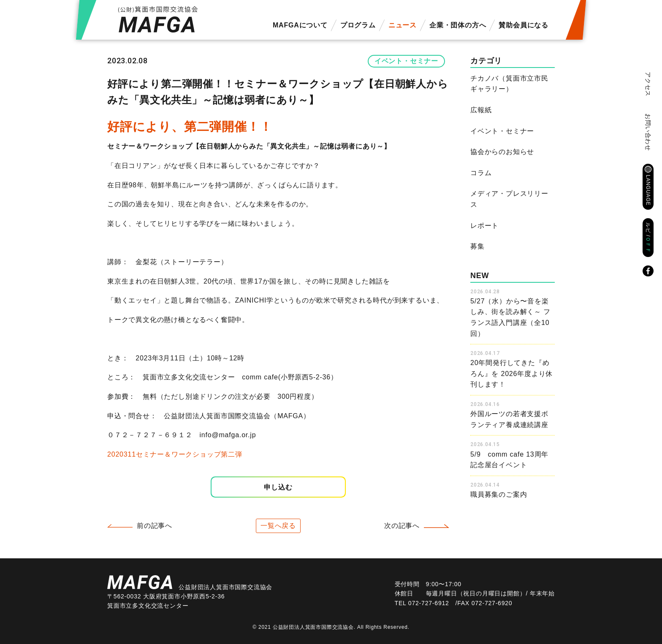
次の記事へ (402, 526)
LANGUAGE (648, 190)
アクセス (648, 84)
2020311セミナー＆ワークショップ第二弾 (175, 454)
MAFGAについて (300, 25)
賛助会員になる (524, 25)
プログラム (358, 25)
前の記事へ (155, 526)
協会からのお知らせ (502, 152)
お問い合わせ (648, 132)
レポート (484, 226)
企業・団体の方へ (458, 25)
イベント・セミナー (406, 61)
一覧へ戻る (278, 526)
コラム (481, 173)
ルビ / (648, 238)
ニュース (403, 25)
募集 (478, 246)
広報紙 (481, 110)
